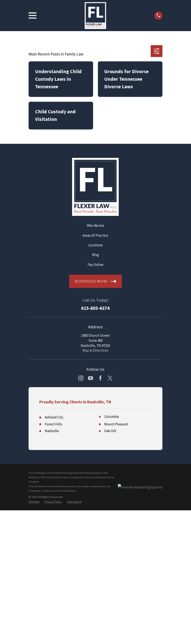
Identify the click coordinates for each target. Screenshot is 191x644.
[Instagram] (81, 378)
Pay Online (95, 265)
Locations (95, 245)
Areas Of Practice (95, 235)
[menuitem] (34, 502)
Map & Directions (95, 350)
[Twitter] (110, 378)
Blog (95, 255)
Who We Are (95, 226)
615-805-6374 (95, 308)
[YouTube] (91, 378)
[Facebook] (100, 378)
